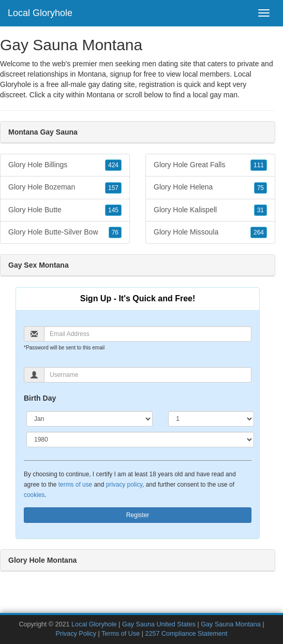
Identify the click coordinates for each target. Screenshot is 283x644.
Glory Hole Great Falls (210, 165)
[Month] (90, 419)
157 (113, 188)
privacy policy (124, 485)
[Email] (148, 334)
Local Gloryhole (40, 13)
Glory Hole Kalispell (210, 210)
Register (138, 515)
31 (260, 210)
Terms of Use (121, 634)
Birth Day (40, 398)
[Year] (140, 440)
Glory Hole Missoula (210, 232)
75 (260, 188)
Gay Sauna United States (159, 624)
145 (113, 210)
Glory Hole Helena (210, 187)
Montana (100, 95)
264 (259, 232)
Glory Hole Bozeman (65, 187)
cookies (34, 495)
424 (113, 165)
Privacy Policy (76, 634)
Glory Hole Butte (65, 210)
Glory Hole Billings (65, 165)
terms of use (75, 485)
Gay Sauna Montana (231, 624)
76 (115, 232)
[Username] (148, 375)
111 (259, 165)
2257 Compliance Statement (186, 634)
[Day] (211, 419)
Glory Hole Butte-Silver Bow (65, 232)
